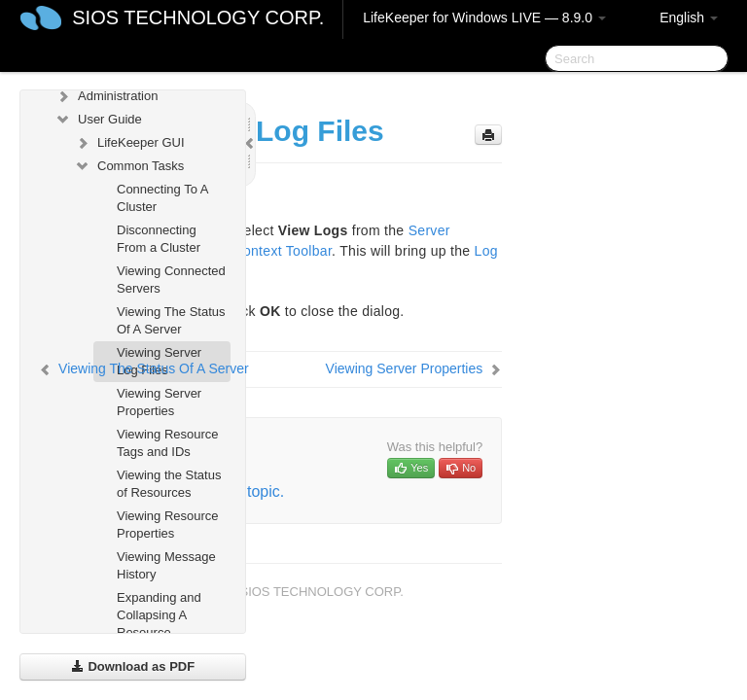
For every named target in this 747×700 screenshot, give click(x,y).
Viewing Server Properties (159, 402)
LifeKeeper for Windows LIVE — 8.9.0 (484, 17)
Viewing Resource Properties (168, 525)
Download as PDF (133, 666)
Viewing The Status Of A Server (171, 320)
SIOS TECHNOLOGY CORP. (198, 17)
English (689, 17)
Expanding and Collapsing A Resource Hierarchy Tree (159, 624)
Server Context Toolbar (259, 251)
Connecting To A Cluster (162, 198)
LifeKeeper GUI (129, 143)
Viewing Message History (166, 565)
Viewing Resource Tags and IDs (168, 443)
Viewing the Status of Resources (169, 484)
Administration (106, 96)
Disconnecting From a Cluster (159, 239)
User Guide (98, 120)
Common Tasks (129, 166)
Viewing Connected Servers (171, 280)
